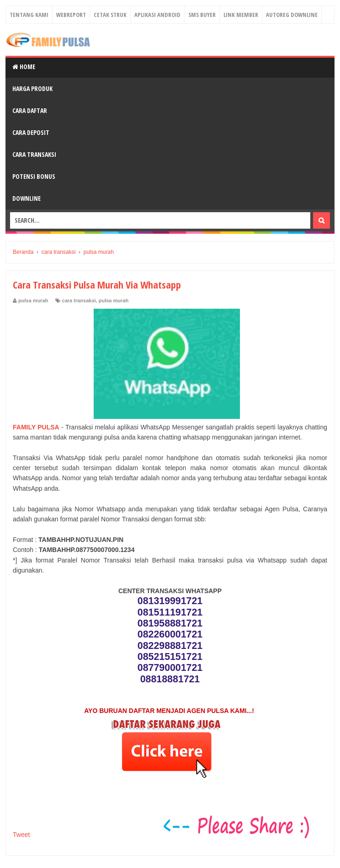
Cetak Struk (110, 15)
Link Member (241, 15)
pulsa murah (114, 300)
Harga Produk (32, 88)
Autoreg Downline (292, 15)
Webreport (71, 15)
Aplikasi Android (157, 15)
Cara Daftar (30, 110)
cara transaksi (79, 300)
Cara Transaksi (34, 154)
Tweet (21, 835)
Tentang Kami (29, 15)
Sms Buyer (202, 15)
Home (24, 67)
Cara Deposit (31, 132)
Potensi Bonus (34, 176)
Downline (27, 198)
